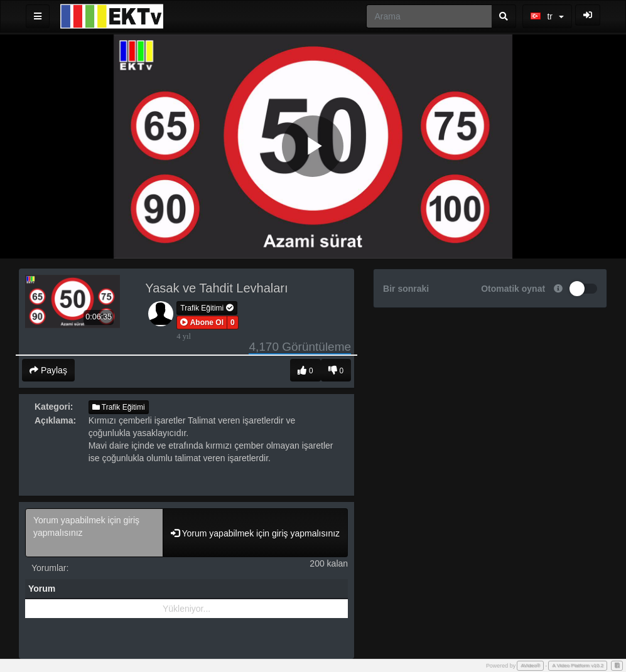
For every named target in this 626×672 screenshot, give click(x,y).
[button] (202, 323)
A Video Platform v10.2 (578, 665)
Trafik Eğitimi (207, 308)
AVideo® (530, 665)
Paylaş (48, 370)
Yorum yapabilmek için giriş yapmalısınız (94, 533)
